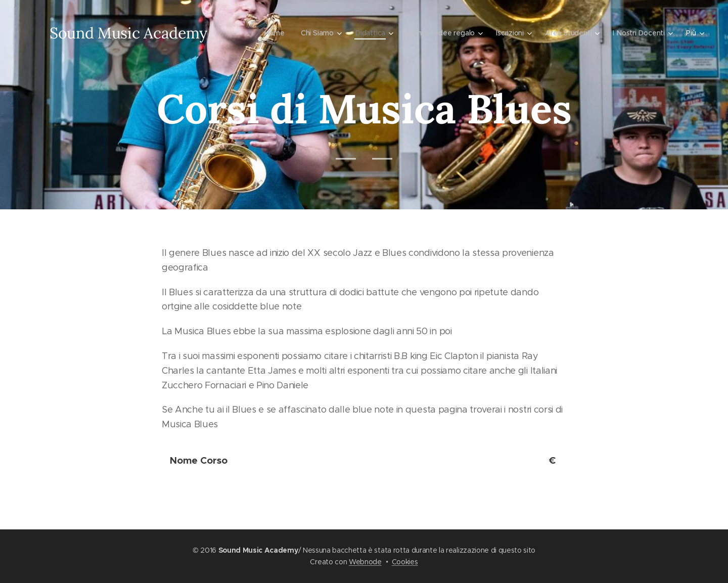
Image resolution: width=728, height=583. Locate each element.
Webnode (365, 562)
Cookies (405, 562)
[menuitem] (270, 33)
